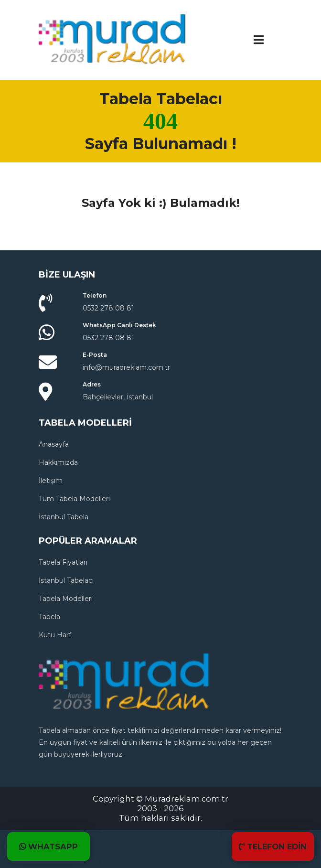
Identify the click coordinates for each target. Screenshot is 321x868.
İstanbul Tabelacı (66, 580)
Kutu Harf (55, 635)
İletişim (51, 481)
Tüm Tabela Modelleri (74, 499)
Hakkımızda (58, 462)
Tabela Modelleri (66, 599)
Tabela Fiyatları (63, 562)
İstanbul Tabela (64, 517)
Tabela (49, 617)
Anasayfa (54, 444)
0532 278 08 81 (108, 308)
